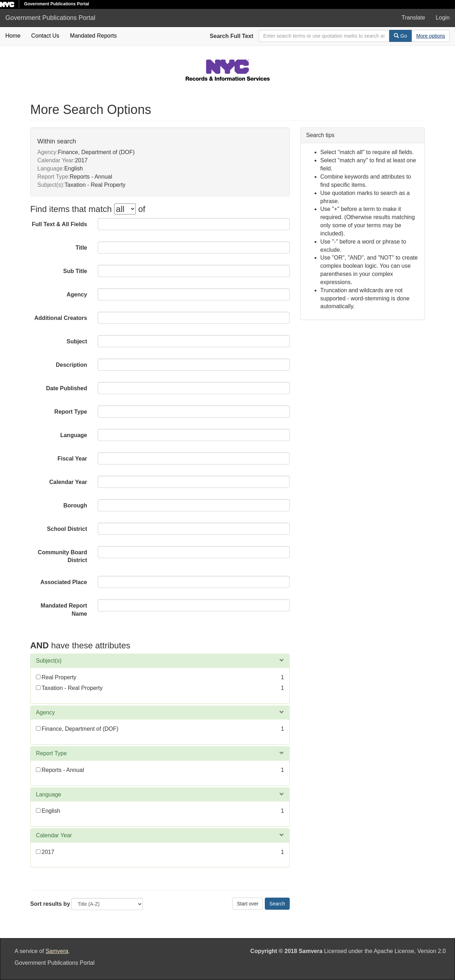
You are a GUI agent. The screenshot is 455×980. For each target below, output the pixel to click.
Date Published (66, 388)
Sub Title (75, 271)
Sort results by (50, 904)
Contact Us (45, 36)
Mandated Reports (93, 36)
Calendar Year (68, 482)
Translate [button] (413, 18)
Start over (248, 904)
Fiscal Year (72, 459)
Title (81, 248)
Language (74, 435)
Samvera (57, 951)
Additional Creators (61, 318)
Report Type (71, 412)
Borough (75, 505)
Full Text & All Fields (59, 224)
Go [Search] (400, 36)
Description (71, 365)
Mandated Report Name (64, 610)
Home (13, 36)
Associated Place (64, 582)
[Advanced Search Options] (431, 36)
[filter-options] (125, 209)
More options (431, 36)
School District (67, 529)
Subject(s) (49, 661)
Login (443, 18)
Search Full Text (231, 36)
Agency (77, 295)
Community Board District (62, 556)
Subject (77, 341)
